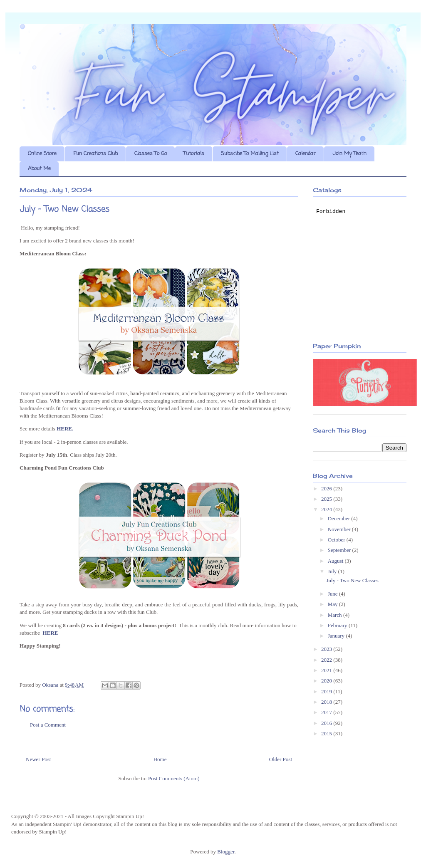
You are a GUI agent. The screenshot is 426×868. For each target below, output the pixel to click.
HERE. (65, 429)
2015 (327, 733)
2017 (327, 712)
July (333, 571)
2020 (327, 681)
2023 (327, 649)
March (336, 615)
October (337, 540)
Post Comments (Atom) (174, 778)
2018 (327, 702)
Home (160, 759)
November (340, 529)
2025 (327, 499)
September (340, 550)
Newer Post (38, 759)
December (340, 518)
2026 (327, 488)
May (333, 604)
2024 (327, 509)
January (337, 636)
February (338, 625)
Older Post (281, 759)
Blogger (226, 852)
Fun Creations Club (95, 154)
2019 (327, 691)
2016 (327, 723)
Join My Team (349, 154)
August (336, 561)
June (333, 594)
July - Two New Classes (352, 580)
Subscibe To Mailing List (250, 154)
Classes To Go (151, 154)
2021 (327, 670)
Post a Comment (48, 725)
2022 (327, 660)
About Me (39, 169)
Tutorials (194, 154)
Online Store (42, 154)
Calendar (306, 154)
